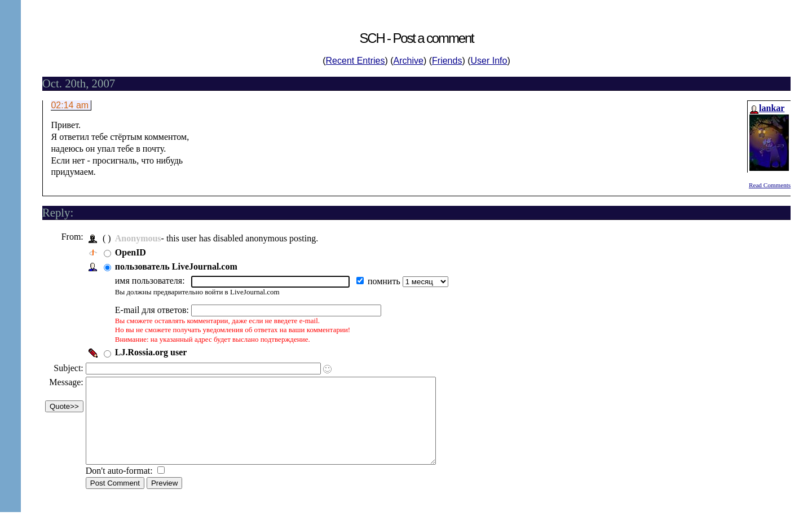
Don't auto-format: (123, 488)
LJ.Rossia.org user (154, 352)
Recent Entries (356, 61)
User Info (489, 61)
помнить (388, 281)
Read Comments (770, 185)
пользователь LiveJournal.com (179, 266)
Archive (409, 61)
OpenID (133, 252)
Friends (447, 61)
